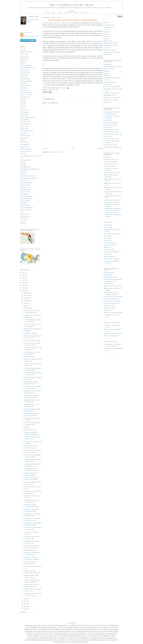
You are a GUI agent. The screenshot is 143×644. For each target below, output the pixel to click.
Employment (23, 97)
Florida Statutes (108, 275)
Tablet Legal (107, 247)
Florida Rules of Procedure (111, 277)
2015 (24, 275)
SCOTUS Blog (108, 225)
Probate (22, 174)
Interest (22, 133)
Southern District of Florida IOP (112, 200)
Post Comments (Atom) (56, 152)
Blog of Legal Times (109, 256)
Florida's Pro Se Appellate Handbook (113, 297)
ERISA (22, 99)
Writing (22, 223)
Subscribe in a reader (26, 32)
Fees (21, 108)
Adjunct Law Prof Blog (110, 245)
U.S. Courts (107, 48)
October (26, 298)
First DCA (23, 115)
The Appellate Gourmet (110, 95)
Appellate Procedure (25, 52)
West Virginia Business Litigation (112, 234)
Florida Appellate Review (110, 82)
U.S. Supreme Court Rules (111, 164)
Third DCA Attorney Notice (111, 132)
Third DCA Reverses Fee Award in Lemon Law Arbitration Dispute (73, 20)
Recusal (22, 180)
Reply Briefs (27, 427)
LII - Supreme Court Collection (112, 301)
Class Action (23, 70)
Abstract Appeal (108, 84)
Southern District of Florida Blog (112, 98)
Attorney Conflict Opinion (30, 550)
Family (22, 106)
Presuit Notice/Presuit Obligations (29, 169)
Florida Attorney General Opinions (113, 286)
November (27, 295)
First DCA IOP (108, 120)
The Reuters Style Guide (30, 430)
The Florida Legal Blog (72, 5)
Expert (22, 104)
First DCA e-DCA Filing (110, 125)
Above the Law (108, 254)
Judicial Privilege (28, 308)
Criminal (22, 74)
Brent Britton (107, 76)
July (25, 306)
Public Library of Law (110, 306)
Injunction (23, 126)
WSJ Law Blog (108, 236)
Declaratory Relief (25, 81)
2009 (24, 291)
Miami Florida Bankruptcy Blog (112, 87)
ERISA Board (107, 238)
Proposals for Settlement (27, 176)
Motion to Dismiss (25, 149)
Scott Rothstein (24, 189)
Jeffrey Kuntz (34, 17)
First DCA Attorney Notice (111, 123)
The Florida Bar (108, 64)
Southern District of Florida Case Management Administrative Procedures (112, 204)
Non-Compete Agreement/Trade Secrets (30, 156)
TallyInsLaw (107, 71)
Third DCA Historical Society (112, 336)
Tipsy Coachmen (25, 217)
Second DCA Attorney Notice (111, 129)
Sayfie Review (108, 102)
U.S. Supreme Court (109, 25)
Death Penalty (24, 79)
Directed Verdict (24, 86)
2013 (24, 280)
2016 (24, 272)
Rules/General (24, 185)
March (25, 606)
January (26, 609)
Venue (22, 221)
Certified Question (25, 65)
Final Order (23, 113)
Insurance (23, 129)
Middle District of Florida (110, 43)
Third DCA (23, 214)
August (26, 303)
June (25, 599)
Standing (22, 203)
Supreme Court (24, 210)
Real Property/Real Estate (27, 178)
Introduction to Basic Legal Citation (113, 312)
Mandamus (23, 147)
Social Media (24, 194)
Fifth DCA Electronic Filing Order (113, 147)
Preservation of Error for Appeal (32, 340)
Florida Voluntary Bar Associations (113, 67)
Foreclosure (23, 120)
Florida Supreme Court (26, 117)
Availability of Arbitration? (30, 333)
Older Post (100, 148)
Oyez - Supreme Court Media (111, 259)
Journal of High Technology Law (112, 252)
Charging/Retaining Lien (27, 67)
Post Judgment (24, 167)
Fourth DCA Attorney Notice (111, 138)
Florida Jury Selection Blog (111, 100)
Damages (23, 77)
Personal (22, 165)
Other (22, 162)
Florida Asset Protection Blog (111, 93)
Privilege (22, 171)
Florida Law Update (109, 69)
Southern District (25, 196)
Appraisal (23, 54)
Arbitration (23, 56)
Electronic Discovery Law (111, 243)
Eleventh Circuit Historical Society (113, 333)
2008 (24, 612)
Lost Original (24, 144)
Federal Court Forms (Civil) (111, 159)
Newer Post (46, 148)
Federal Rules (107, 157)
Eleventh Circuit (24, 95)
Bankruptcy (23, 58)
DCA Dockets (107, 54)
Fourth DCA (23, 122)
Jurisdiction (23, 138)
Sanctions (23, 187)
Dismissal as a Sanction (29, 357)
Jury (21, 140)
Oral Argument (24, 160)
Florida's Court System (110, 50)
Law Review (23, 142)
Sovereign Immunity (25, 199)
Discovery (23, 90)
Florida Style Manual (109, 308)
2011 (24, 285)
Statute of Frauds (25, 205)
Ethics (22, 101)
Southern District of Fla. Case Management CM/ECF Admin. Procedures (113, 215)
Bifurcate (23, 61)
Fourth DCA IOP (108, 136)
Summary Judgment (25, 208)
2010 (24, 288)
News (22, 154)
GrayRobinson (24, 124)
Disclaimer (23, 88)
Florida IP (106, 73)
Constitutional (24, 72)
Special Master (24, 201)
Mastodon (72, 11)
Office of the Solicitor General (112, 303)
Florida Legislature (109, 284)
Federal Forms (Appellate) (111, 162)
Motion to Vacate (25, 151)
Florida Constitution (109, 273)
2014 (24, 278)
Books (22, 63)
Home (73, 148)
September (27, 301)
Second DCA (24, 192)
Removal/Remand (25, 183)
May (25, 601)
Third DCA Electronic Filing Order (113, 134)
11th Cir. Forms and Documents (112, 173)
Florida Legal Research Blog (111, 299)
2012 (24, 283)
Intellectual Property (25, 131)
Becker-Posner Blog (109, 250)
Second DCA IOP (108, 127)
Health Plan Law (108, 240)
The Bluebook (107, 310)
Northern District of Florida (111, 45)
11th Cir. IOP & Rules (109, 166)
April (25, 604)
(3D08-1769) (58, 23)
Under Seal (23, 219)
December (26, 293)
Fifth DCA (23, 111)
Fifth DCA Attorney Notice (111, 145)
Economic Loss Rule (26, 92)
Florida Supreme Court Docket (112, 52)
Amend (22, 49)
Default (22, 83)
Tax (21, 212)
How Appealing (108, 227)
